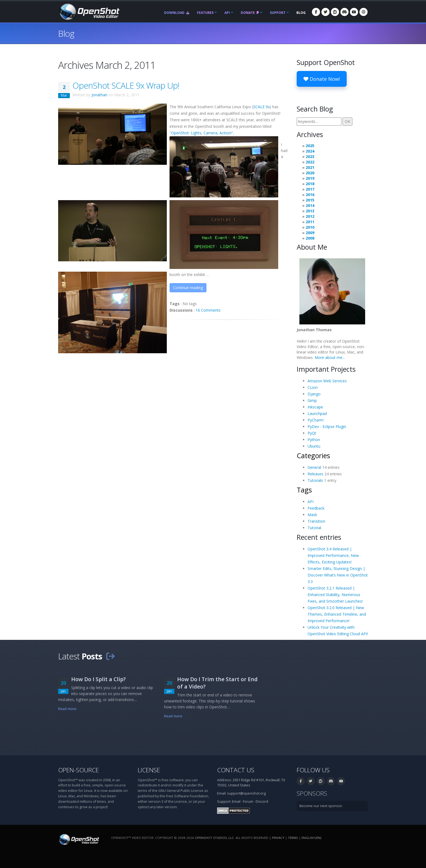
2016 (310, 195)
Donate (250, 13)
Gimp (312, 400)
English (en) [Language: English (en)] (311, 838)
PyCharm (316, 420)
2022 (310, 162)
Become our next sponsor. (321, 806)
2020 (310, 173)
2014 (310, 205)
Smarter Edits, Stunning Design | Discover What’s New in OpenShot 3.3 (338, 575)
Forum (248, 802)
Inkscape (315, 407)
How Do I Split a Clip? (98, 679)
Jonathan (99, 95)
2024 (310, 151)
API (227, 13)
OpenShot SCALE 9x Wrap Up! (126, 85)
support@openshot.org (246, 793)
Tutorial (314, 528)
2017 (310, 189)
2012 (310, 216)
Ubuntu (314, 446)
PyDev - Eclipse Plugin (327, 427)
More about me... (330, 357)
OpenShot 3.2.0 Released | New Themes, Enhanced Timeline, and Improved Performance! (337, 614)
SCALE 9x (261, 107)
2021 (310, 167)
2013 (310, 211)
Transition (316, 521)
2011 (310, 222)
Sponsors (312, 793)
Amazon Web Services (327, 381)
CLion (313, 387)
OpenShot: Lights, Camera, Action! (201, 133)
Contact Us (236, 770)
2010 (310, 227)
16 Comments (208, 310)
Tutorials (315, 480)
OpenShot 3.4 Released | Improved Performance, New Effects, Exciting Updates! (333, 555)
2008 (310, 238)
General (314, 467)
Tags (304, 490)
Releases (315, 474)
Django (314, 394)
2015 (310, 200)
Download (177, 13)
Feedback (316, 508)
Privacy (278, 838)
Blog (301, 13)
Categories (313, 455)
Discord (262, 802)
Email (236, 802)
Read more (67, 709)
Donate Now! (322, 79)
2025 (310, 146)
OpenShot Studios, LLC (214, 838)
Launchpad (317, 413)
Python (314, 440)
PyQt (312, 433)
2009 (310, 233)
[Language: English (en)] (364, 12)
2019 (310, 178)
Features (205, 13)
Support (278, 13)
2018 (310, 184)
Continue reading (188, 288)
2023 (310, 156)
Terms (293, 838)
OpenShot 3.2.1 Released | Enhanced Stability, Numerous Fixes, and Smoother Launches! (335, 595)
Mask (312, 515)
